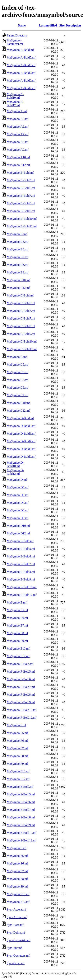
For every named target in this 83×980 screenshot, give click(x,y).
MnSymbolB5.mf (17, 242)
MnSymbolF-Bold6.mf (21, 679)
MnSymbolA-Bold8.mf (21, 80)
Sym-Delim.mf (16, 933)
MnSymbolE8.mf (17, 633)
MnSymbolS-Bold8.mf (21, 817)
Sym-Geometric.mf (19, 940)
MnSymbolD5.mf (18, 487)
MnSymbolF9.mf (17, 764)
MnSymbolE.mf (17, 602)
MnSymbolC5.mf (17, 365)
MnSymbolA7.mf (18, 134)
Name (22, 25)
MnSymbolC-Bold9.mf (21, 334)
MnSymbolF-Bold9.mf (21, 702)
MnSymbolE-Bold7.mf (21, 564)
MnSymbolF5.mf (17, 733)
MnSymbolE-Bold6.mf (21, 556)
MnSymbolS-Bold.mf (20, 787)
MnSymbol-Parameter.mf (15, 42)
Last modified (48, 25)
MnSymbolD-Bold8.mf (21, 449)
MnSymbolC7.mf (17, 380)
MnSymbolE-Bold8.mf (21, 572)
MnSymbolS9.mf (17, 886)
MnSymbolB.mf (17, 234)
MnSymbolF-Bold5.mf (21, 672)
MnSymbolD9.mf (18, 518)
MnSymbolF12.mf (18, 779)
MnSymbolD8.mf (18, 510)
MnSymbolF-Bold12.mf (22, 718)
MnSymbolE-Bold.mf (20, 541)
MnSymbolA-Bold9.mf (21, 88)
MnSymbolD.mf (17, 480)
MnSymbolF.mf (16, 725)
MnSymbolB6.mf (17, 249)
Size (62, 25)
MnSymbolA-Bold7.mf (21, 73)
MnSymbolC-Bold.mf (20, 295)
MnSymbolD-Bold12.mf (15, 472)
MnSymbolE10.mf (18, 649)
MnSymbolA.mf (17, 111)
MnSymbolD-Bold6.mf (21, 434)
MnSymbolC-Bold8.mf (21, 326)
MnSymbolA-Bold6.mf (21, 65)
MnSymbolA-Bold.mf (20, 50)
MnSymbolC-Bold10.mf (22, 341)
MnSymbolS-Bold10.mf (22, 833)
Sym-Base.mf (15, 925)
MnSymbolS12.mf (18, 902)
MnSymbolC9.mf (17, 395)
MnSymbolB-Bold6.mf (21, 188)
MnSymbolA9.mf (18, 150)
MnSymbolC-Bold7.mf (21, 318)
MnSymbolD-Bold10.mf (15, 464)
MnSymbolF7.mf (17, 748)
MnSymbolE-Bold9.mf (21, 579)
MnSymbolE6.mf (17, 618)
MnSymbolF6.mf (17, 741)
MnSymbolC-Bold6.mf (21, 311)
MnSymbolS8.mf (17, 879)
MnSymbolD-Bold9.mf (21, 457)
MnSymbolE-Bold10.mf (22, 587)
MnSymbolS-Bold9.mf (21, 825)
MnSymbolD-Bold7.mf (21, 441)
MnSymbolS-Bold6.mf (21, 802)
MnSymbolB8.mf (17, 265)
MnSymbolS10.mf (18, 894)
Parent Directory (17, 35)
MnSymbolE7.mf (17, 625)
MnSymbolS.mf (17, 848)
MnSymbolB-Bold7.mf (21, 196)
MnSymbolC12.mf (18, 411)
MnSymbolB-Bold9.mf (21, 211)
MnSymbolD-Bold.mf (20, 418)
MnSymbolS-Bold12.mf (22, 840)
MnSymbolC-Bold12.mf (22, 349)
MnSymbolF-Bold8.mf (21, 695)
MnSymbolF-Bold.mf (20, 664)
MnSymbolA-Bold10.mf (15, 96)
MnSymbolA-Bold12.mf (15, 104)
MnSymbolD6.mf (18, 495)
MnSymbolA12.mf (18, 165)
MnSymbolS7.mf (17, 871)
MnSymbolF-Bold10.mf (22, 710)
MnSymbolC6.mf (17, 372)
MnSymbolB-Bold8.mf (21, 203)
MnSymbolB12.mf (18, 288)
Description (73, 25)
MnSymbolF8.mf (17, 756)
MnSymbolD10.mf (18, 526)
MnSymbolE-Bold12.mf (22, 595)
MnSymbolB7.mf (17, 257)
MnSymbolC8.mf (17, 388)
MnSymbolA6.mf (18, 127)
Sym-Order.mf (16, 963)
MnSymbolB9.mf (17, 272)
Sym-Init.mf (14, 948)
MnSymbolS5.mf (17, 856)
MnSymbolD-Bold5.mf (21, 426)
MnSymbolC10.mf (18, 403)
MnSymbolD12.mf (18, 533)
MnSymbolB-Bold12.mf (22, 226)
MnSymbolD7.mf (18, 503)
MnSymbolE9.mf (17, 641)
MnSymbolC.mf (17, 357)
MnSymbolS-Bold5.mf (21, 794)
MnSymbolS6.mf (17, 863)
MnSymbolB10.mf (18, 280)
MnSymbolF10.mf (18, 771)
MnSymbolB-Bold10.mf (22, 219)
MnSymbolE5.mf (17, 610)
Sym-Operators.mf (18, 956)
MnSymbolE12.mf (18, 656)
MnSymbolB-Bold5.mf (21, 180)
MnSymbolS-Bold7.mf (21, 810)
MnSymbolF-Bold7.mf (21, 687)
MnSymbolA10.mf (18, 157)
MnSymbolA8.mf (18, 142)
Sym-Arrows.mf (17, 917)
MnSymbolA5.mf (18, 119)
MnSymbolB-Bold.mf (20, 173)
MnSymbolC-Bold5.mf (21, 303)
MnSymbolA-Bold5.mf (21, 57)
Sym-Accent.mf (16, 909)
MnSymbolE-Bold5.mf (21, 549)
